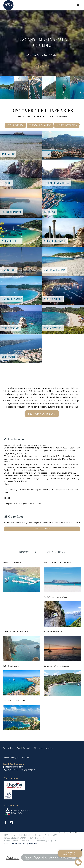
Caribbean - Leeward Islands (14, 701)
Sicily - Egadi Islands (11, 666)
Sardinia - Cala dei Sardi (12, 563)
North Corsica (67, 125)
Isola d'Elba (15, 125)
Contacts (27, 748)
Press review (8, 748)
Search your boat (42, 413)
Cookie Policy (74, 833)
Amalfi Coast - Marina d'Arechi (56, 597)
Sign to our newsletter (44, 748)
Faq (18, 748)
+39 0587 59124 (11, 770)
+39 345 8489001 (28, 770)
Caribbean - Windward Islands (56, 666)
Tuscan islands (40, 125)
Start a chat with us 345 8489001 (21, 844)
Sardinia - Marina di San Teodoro (57, 563)
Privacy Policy (64, 833)
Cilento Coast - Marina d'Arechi (15, 631)
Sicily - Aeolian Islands (53, 631)
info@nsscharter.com (13, 767)
